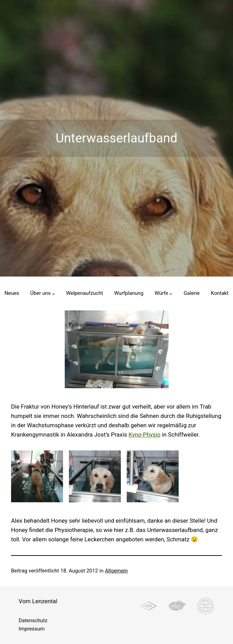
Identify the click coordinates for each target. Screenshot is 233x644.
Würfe (161, 293)
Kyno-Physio (144, 435)
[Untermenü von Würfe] (171, 293)
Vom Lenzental (38, 601)
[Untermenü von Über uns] (53, 293)
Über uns (40, 293)
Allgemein (116, 571)
